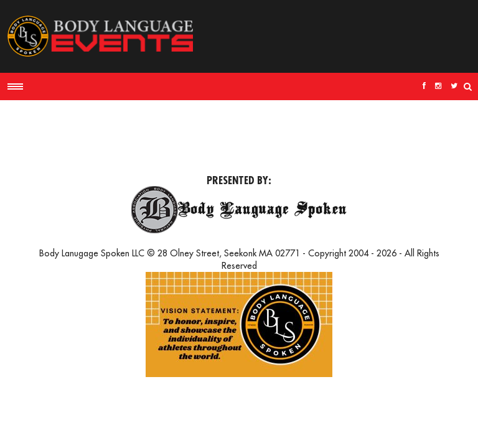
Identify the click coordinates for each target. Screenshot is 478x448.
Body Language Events (100, 36)
